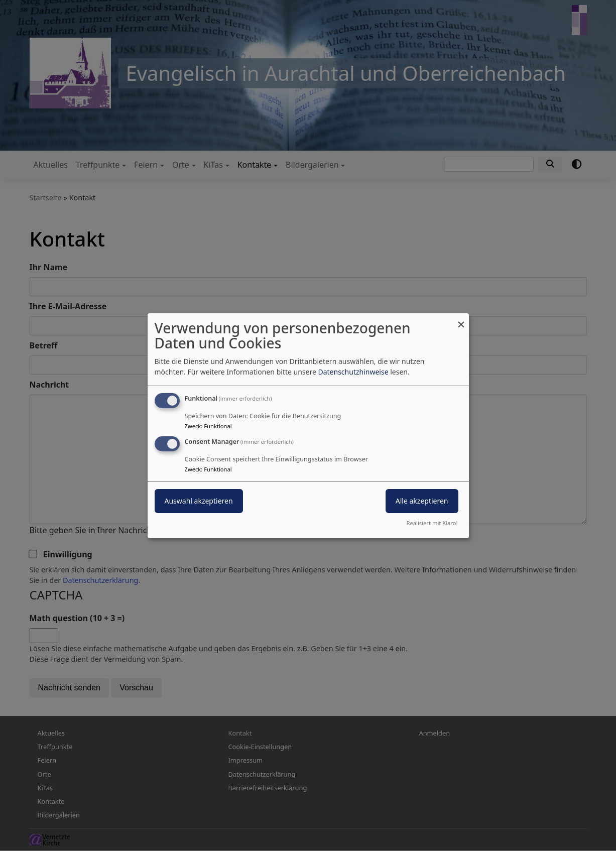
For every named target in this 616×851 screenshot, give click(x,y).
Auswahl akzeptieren (199, 501)
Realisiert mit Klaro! (432, 523)
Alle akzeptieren (422, 501)
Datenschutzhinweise (353, 372)
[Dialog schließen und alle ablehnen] (461, 319)
